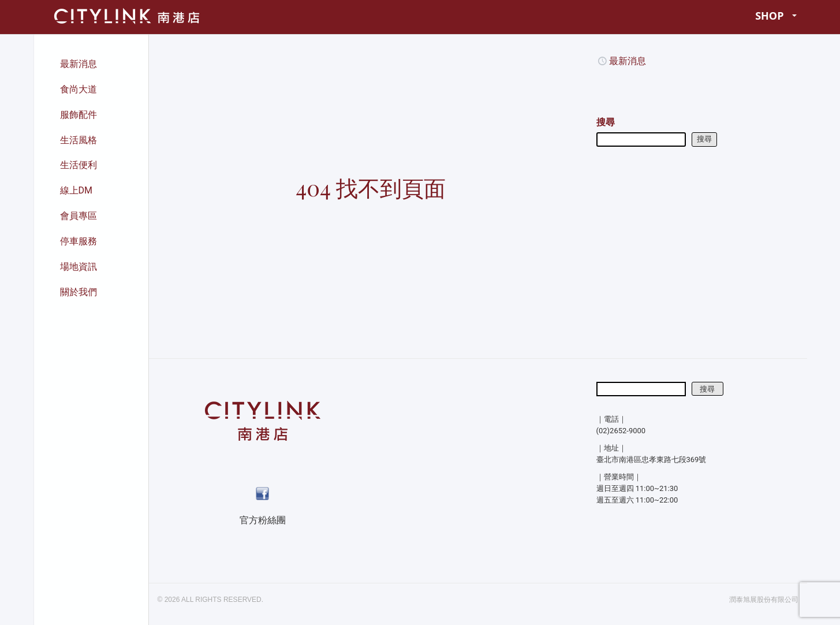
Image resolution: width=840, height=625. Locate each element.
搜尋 (606, 122)
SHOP (776, 16)
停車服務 (79, 241)
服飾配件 (79, 115)
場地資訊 (79, 267)
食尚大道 (79, 89)
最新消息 (79, 64)
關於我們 (79, 292)
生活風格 (79, 140)
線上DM (76, 190)
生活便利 (79, 165)
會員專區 (79, 216)
